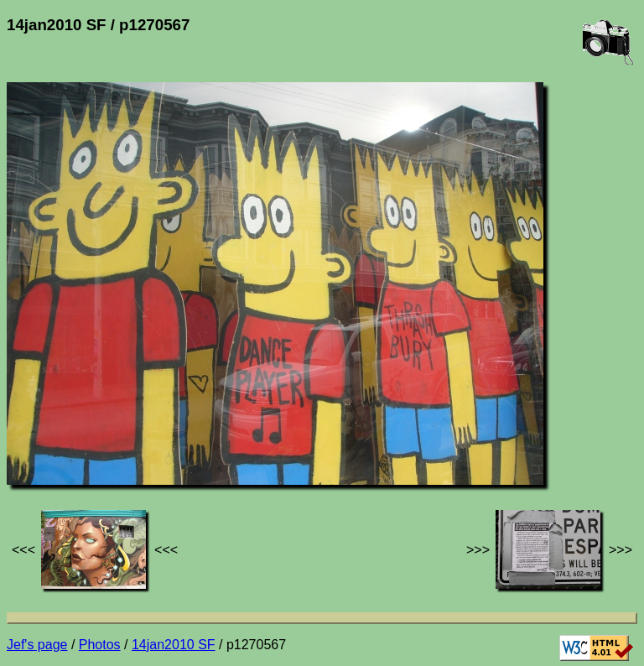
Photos (100, 645)
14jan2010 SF (174, 645)
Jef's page (37, 645)
